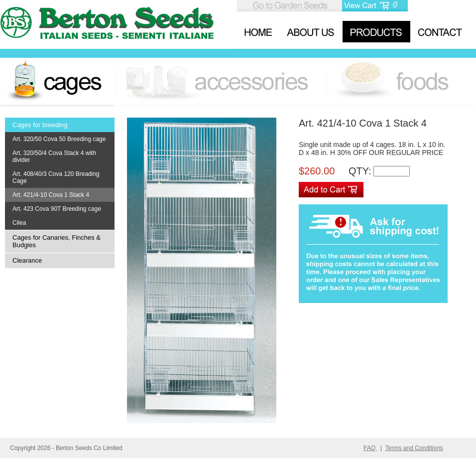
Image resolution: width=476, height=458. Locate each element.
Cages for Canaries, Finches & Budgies (57, 241)
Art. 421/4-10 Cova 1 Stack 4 (51, 195)
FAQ (370, 448)
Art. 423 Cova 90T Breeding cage (57, 209)
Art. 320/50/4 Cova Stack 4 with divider (54, 156)
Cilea (19, 223)
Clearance (27, 260)
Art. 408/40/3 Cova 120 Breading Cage (56, 177)
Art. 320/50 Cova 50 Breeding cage (59, 139)
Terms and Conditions (414, 448)
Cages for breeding (40, 125)
